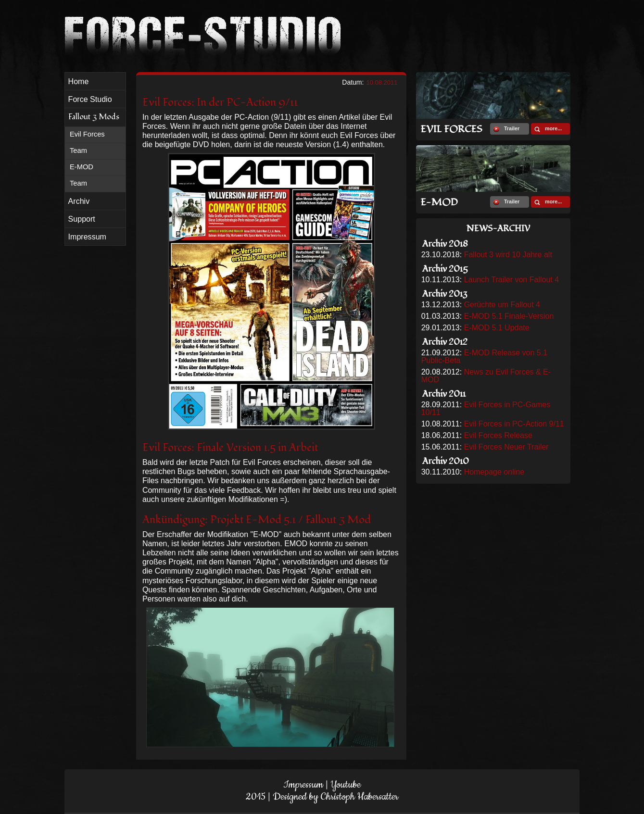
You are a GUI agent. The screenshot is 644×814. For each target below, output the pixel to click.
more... (548, 129)
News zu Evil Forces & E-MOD (486, 376)
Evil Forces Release (498, 435)
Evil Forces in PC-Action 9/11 (514, 424)
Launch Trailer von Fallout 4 (511, 280)
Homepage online (494, 472)
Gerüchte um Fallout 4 (502, 305)
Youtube (346, 785)
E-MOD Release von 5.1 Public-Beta (484, 357)
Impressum (303, 785)
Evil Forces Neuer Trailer (506, 447)
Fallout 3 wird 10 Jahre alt (508, 255)
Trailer (506, 129)
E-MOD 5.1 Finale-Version (509, 316)
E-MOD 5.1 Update (497, 328)
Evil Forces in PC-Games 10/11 (486, 408)
